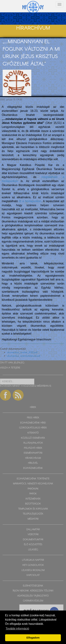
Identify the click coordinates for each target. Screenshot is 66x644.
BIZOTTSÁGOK (33, 504)
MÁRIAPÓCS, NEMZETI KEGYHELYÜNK (33, 484)
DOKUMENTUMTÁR (33, 540)
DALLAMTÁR (33, 530)
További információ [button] (17, 629)
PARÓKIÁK (33, 489)
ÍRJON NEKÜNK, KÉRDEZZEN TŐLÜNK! (33, 591)
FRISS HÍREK (33, 418)
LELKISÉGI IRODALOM (33, 570)
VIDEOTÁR (33, 535)
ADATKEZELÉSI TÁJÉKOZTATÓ (33, 596)
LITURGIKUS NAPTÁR (33, 560)
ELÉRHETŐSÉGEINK (33, 586)
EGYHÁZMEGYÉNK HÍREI (33, 423)
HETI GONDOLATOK (33, 565)
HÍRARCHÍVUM (33, 458)
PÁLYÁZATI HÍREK (33, 448)
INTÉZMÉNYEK (33, 499)
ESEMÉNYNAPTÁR (33, 453)
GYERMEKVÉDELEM (33, 601)
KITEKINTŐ (33, 433)
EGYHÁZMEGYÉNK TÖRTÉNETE (33, 479)
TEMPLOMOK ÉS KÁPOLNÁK (33, 509)
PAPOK (33, 494)
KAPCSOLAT (33, 575)
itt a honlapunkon (30, 201)
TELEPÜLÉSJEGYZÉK (33, 514)
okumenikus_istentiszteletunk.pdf (24, 356)
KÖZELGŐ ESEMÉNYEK (33, 438)
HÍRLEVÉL (33, 463)
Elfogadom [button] (33, 638)
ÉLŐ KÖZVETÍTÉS (33, 545)
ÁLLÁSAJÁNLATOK (33, 443)
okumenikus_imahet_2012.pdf (22, 352)
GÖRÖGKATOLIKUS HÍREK (33, 428)
